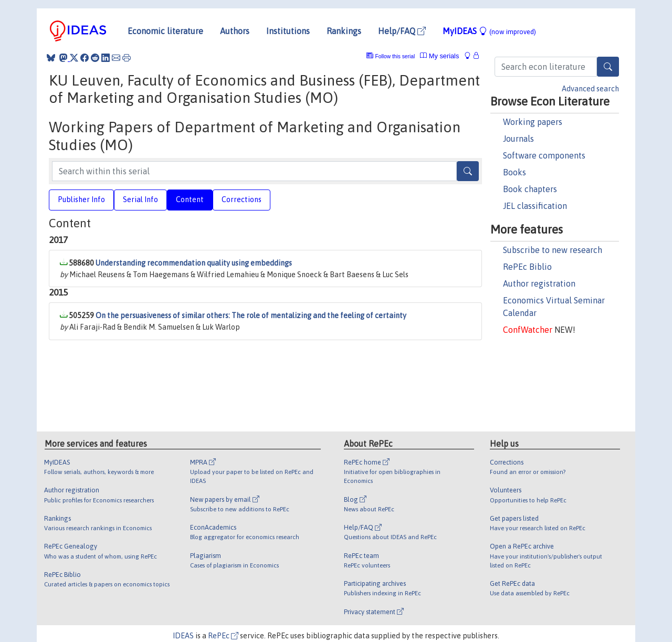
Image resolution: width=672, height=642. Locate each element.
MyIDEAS (489, 31)
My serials (439, 56)
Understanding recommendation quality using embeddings (194, 263)
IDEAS (183, 636)
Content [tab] (190, 199)
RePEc (223, 636)
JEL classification (535, 206)
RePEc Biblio (527, 267)
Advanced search (590, 89)
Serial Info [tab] (140, 199)
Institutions (288, 31)
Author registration (539, 283)
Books (514, 172)
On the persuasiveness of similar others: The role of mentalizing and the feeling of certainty (251, 315)
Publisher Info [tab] (81, 199)
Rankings (344, 31)
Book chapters (530, 189)
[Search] (608, 67)
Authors (235, 31)
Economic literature (165, 31)
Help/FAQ (402, 31)
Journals (518, 139)
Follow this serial (395, 56)
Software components (544, 155)
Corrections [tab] (241, 199)
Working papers (533, 122)
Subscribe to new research (553, 250)
